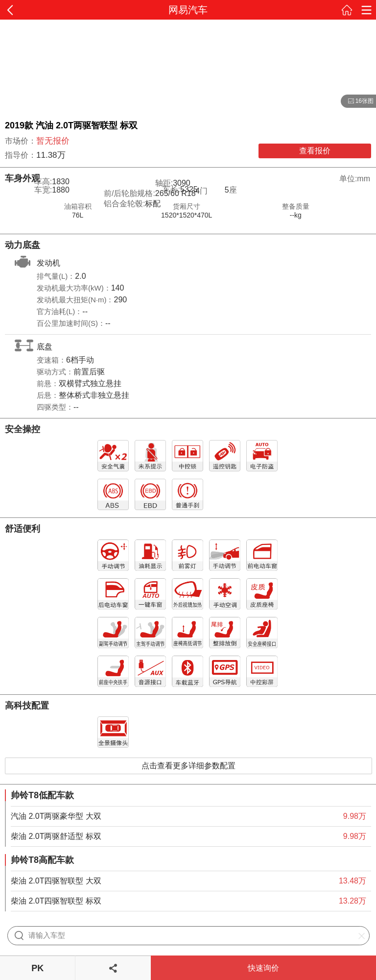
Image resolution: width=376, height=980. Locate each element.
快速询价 (263, 968)
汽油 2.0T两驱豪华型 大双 (56, 816)
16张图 (357, 101)
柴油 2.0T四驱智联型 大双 (56, 881)
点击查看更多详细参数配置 (188, 766)
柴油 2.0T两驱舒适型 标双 (56, 836)
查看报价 (315, 151)
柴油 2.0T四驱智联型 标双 (56, 901)
